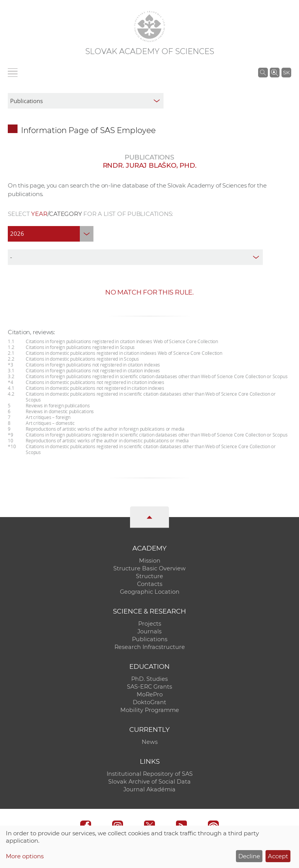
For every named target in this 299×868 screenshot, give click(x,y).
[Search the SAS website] (263, 72)
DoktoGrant (149, 702)
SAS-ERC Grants (149, 687)
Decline (249, 856)
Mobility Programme (150, 710)
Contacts (150, 584)
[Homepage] (149, 26)
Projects (150, 624)
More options (25, 856)
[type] (135, 257)
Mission (150, 561)
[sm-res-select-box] (86, 101)
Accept (278, 856)
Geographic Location (150, 592)
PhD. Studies (149, 679)
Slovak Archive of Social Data (149, 782)
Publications (150, 639)
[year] (51, 234)
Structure (149, 576)
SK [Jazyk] (286, 72)
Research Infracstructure (150, 647)
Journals (149, 631)
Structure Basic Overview (149, 568)
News (150, 742)
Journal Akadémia (149, 789)
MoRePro (150, 694)
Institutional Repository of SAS (150, 774)
